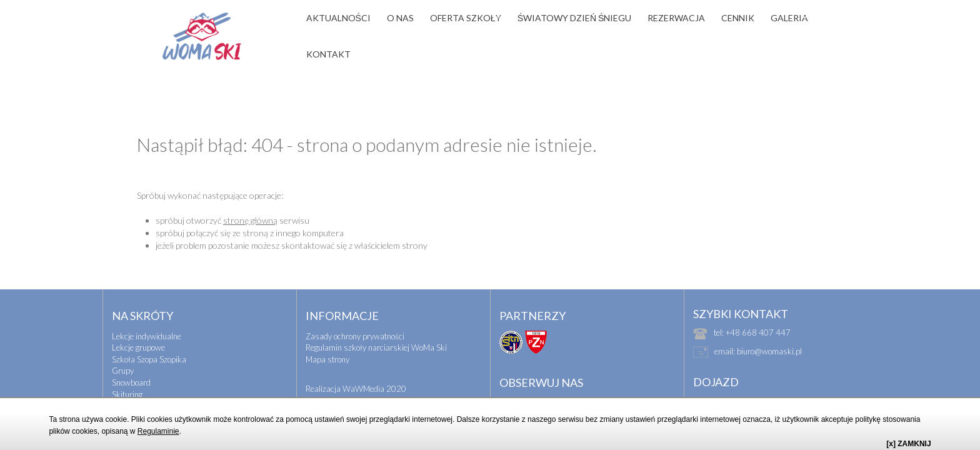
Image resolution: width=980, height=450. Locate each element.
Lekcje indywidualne (147, 314)
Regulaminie (158, 431)
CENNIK (738, 18)
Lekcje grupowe (138, 325)
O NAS (400, 18)
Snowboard (131, 360)
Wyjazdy (127, 395)
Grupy (123, 348)
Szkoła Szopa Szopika (149, 337)
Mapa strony (327, 337)
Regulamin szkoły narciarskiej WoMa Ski (376, 325)
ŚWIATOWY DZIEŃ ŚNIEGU (575, 18)
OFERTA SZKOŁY (466, 18)
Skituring (127, 372)
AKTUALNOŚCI (338, 18)
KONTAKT (328, 54)
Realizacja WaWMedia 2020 (356, 366)
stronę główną (250, 198)
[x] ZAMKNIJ (908, 444)
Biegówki (127, 383)
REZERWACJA (676, 18)
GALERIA (789, 18)
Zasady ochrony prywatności (355, 314)
